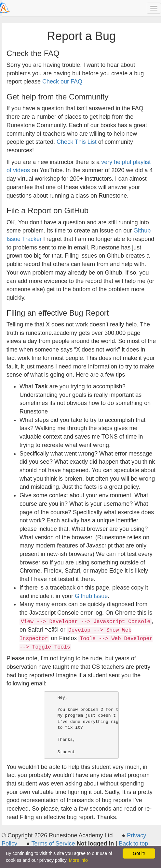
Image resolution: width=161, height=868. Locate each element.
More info (78, 860)
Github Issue (91, 596)
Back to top (133, 844)
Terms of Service (53, 844)
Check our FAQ (62, 82)
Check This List (77, 142)
